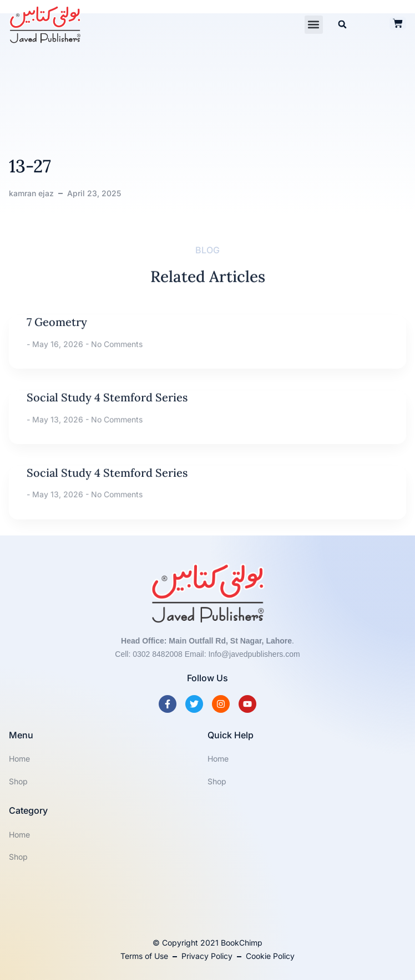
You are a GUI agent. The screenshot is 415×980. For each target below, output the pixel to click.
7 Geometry (57, 342)
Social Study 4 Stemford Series (107, 417)
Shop (18, 781)
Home (19, 759)
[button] (314, 25)
